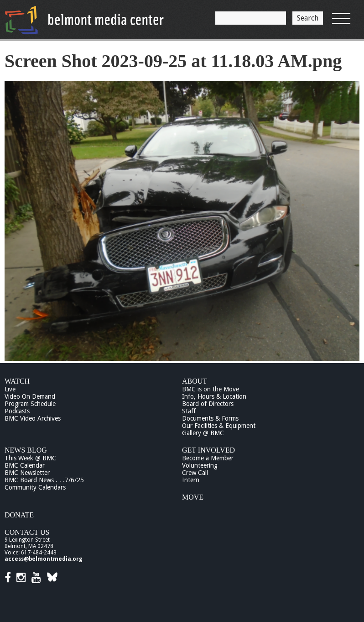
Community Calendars (35, 487)
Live (10, 389)
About (195, 381)
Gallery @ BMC (203, 433)
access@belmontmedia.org (43, 559)
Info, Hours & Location (214, 396)
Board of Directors (208, 404)
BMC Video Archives (33, 418)
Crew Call (195, 473)
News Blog (26, 450)
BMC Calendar (25, 465)
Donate (19, 515)
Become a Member (208, 458)
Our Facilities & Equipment (219, 426)
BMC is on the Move (211, 389)
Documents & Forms (210, 418)
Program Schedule (30, 404)
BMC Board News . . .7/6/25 (44, 480)
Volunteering (200, 465)
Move (193, 497)
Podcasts (17, 411)
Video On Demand (30, 396)
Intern (191, 480)
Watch (17, 381)
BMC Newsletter (27, 473)
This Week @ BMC (30, 458)
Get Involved (208, 450)
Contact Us (27, 532)
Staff (189, 411)
